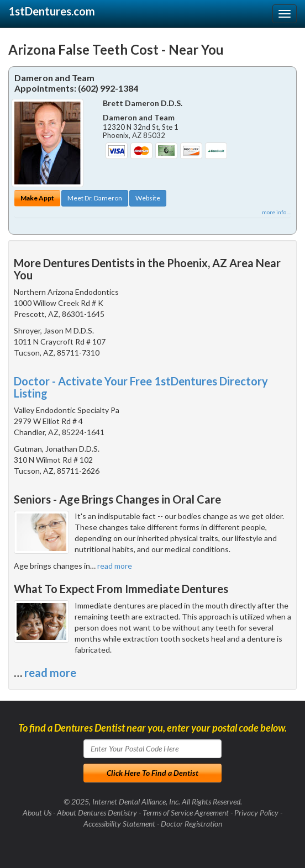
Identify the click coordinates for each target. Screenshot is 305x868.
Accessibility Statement (119, 824)
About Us (37, 813)
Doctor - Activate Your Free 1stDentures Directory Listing (141, 387)
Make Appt (37, 198)
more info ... (276, 212)
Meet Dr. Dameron (95, 198)
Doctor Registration (191, 824)
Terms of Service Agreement (186, 813)
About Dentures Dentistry (97, 813)
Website (148, 198)
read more (115, 566)
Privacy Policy (256, 813)
